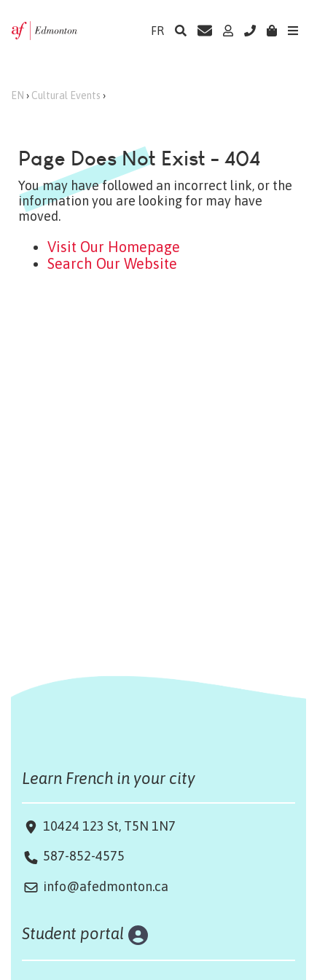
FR (157, 31)
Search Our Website (112, 263)
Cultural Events (66, 95)
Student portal (73, 933)
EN (17, 95)
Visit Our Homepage (114, 247)
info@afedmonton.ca (106, 886)
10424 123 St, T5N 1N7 (108, 826)
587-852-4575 (84, 856)
